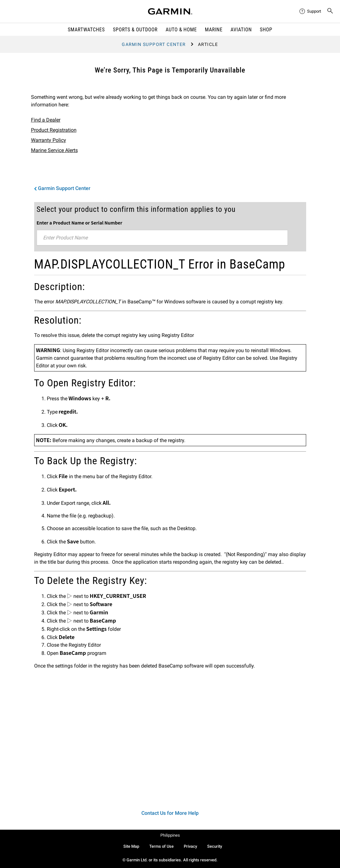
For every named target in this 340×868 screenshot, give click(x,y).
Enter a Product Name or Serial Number (80, 223)
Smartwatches (86, 30)
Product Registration (54, 130)
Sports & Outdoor (135, 30)
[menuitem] (311, 11)
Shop (266, 30)
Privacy (190, 846)
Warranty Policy (49, 140)
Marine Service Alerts (54, 150)
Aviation (241, 30)
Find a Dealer (46, 120)
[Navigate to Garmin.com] (170, 11)
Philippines (170, 835)
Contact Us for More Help (170, 813)
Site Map (131, 846)
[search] (330, 11)
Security (215, 846)
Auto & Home (181, 30)
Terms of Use (161, 846)
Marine (214, 30)
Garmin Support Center (154, 44)
